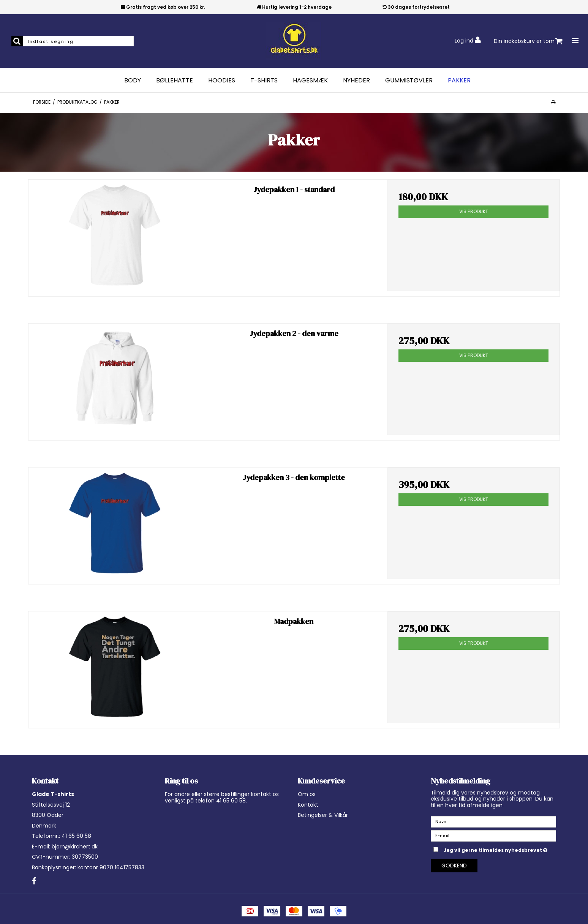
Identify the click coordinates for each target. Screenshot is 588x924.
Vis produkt (474, 211)
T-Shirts (264, 81)
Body (133, 81)
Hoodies (222, 81)
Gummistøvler (409, 81)
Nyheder (356, 81)
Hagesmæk (310, 81)
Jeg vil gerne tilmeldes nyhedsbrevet (500, 849)
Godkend (454, 866)
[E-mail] (493, 836)
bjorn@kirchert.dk (75, 847)
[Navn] (493, 821)
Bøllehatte (175, 81)
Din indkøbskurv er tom (528, 41)
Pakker (459, 81)
